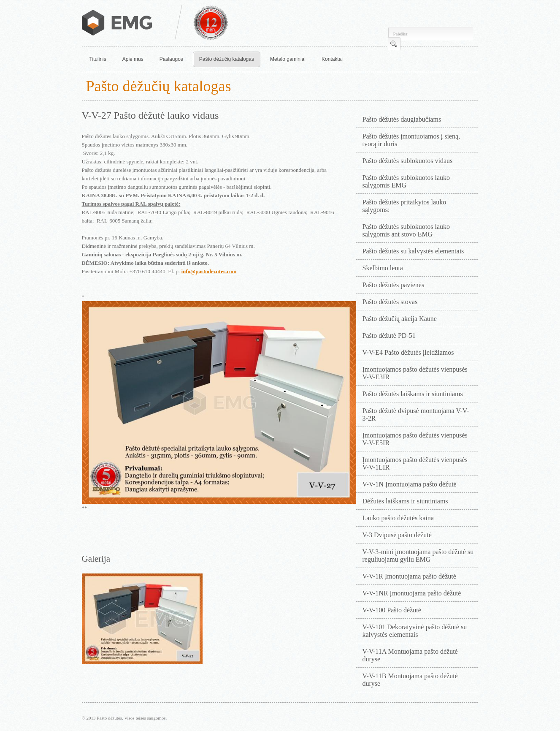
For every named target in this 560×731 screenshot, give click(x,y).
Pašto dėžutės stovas (390, 302)
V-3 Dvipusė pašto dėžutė (397, 535)
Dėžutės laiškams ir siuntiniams (405, 501)
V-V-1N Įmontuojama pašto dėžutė (410, 484)
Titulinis (98, 59)
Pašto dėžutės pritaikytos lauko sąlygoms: (404, 206)
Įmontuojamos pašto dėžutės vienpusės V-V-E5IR (415, 439)
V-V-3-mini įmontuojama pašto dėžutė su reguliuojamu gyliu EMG (418, 556)
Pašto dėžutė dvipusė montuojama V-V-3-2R (416, 414)
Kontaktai (332, 59)
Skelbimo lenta (383, 268)
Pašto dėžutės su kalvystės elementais (413, 251)
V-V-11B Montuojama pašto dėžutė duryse (410, 680)
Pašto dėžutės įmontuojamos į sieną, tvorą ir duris (411, 140)
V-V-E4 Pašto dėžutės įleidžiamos (408, 352)
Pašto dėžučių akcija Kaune (400, 319)
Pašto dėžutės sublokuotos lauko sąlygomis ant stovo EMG (406, 230)
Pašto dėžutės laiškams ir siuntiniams (413, 394)
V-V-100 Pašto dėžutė (392, 610)
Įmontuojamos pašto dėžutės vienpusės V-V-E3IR (415, 373)
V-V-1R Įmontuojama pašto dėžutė (409, 576)
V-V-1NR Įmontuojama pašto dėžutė (412, 593)
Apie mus (133, 59)
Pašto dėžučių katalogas (227, 59)
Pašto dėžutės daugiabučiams (402, 119)
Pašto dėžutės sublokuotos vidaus (408, 161)
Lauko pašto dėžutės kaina (398, 518)
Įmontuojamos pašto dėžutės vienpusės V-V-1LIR (415, 463)
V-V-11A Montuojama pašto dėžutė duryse (410, 655)
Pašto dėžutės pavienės (394, 285)
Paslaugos (171, 59)
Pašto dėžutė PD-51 (389, 336)
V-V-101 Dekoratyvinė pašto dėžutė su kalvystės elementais (415, 631)
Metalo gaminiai (288, 59)
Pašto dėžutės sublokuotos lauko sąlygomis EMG (406, 181)
